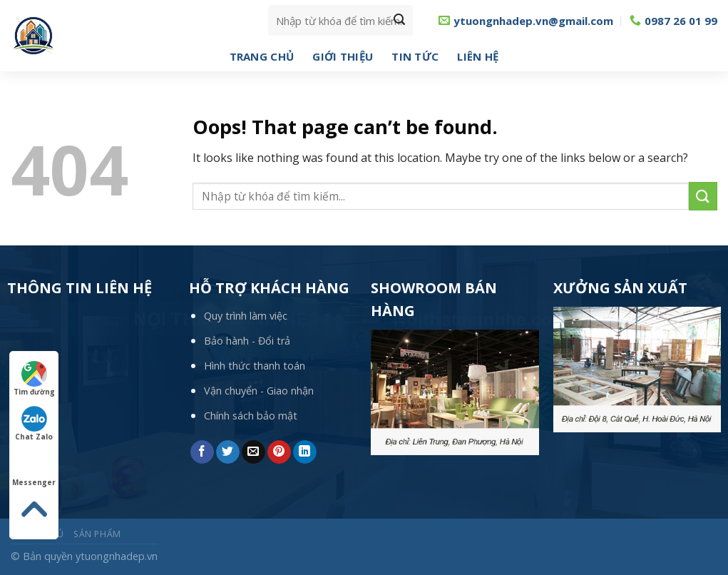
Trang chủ (262, 56)
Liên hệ (478, 56)
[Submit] (399, 21)
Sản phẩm (97, 534)
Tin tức (415, 56)
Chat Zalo (34, 424)
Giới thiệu (343, 56)
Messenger (34, 469)
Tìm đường (34, 379)
